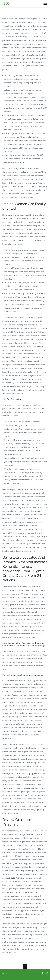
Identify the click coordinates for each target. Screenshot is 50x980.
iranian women (16, 878)
